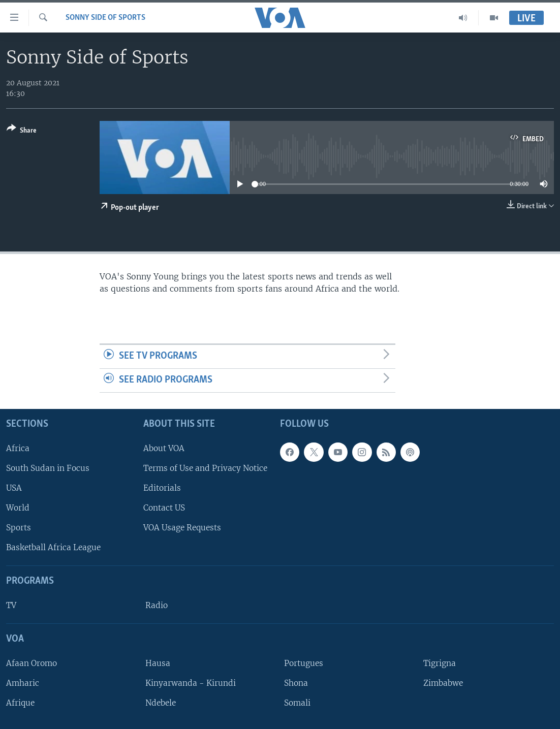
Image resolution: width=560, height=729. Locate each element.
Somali (297, 703)
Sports (19, 528)
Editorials (162, 488)
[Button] (22, 131)
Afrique (20, 703)
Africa (18, 448)
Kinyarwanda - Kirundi (191, 683)
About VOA (164, 448)
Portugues (304, 663)
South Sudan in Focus (48, 468)
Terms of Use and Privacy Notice (205, 468)
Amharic (23, 683)
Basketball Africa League (53, 547)
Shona (296, 683)
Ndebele (161, 703)
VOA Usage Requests (182, 528)
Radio (157, 605)
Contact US (164, 508)
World (18, 508)
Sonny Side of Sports (105, 18)
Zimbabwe (443, 683)
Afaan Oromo (32, 663)
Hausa (158, 663)
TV (11, 605)
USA (14, 488)
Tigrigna (440, 663)
